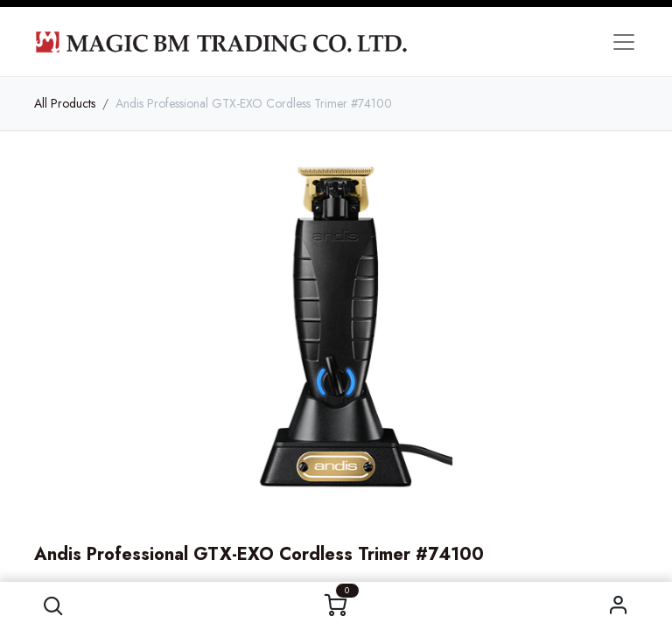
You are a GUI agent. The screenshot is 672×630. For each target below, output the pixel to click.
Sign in (619, 606)
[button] (53, 606)
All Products (65, 103)
